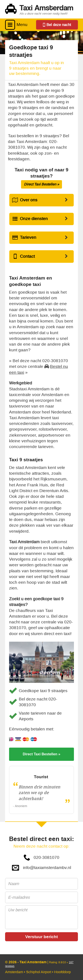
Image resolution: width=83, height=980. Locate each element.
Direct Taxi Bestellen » (41, 184)
